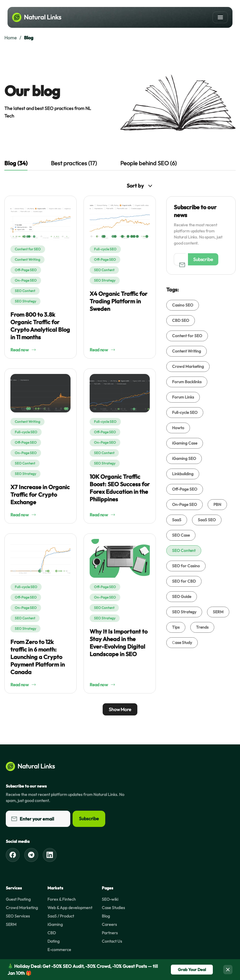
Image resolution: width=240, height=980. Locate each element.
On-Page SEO (26, 280)
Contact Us (112, 941)
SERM (11, 924)
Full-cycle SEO (105, 249)
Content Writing (27, 259)
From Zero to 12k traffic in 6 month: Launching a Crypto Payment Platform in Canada (38, 657)
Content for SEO (28, 249)
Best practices (74, 163)
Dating (53, 941)
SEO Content (25, 291)
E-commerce (59, 950)
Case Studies (113, 908)
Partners (110, 933)
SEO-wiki (110, 899)
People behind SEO (148, 163)
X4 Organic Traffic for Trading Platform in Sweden (119, 301)
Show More (120, 709)
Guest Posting (18, 899)
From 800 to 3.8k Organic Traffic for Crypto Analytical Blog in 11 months (40, 326)
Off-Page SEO (26, 270)
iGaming (55, 924)
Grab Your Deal (192, 970)
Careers (109, 924)
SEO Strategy (25, 301)
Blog (106, 916)
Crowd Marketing (22, 908)
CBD (52, 933)
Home (10, 38)
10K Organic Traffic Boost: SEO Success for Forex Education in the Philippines (120, 488)
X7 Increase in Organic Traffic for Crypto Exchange (40, 494)
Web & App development (70, 908)
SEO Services (18, 916)
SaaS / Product (61, 916)
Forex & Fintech (62, 899)
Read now (23, 350)
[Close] (228, 970)
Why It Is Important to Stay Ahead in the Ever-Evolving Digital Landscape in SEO (119, 643)
